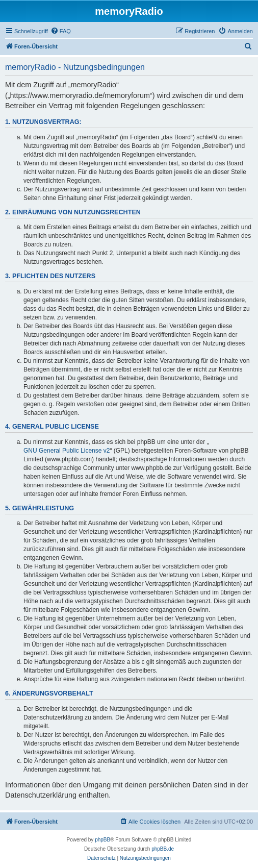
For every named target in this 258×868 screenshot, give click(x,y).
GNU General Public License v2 (67, 451)
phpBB (102, 840)
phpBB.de (163, 849)
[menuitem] (61, 31)
